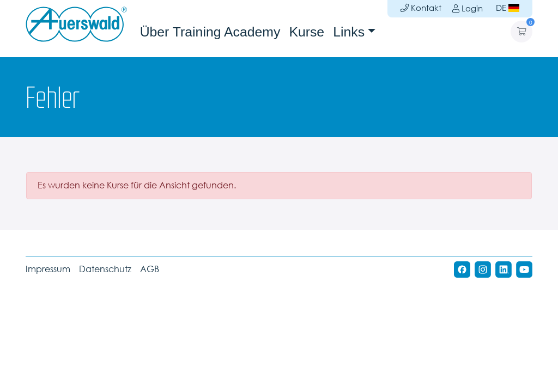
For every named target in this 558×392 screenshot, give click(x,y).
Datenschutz (105, 269)
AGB (150, 269)
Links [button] (349, 32)
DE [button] (508, 8)
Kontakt (421, 8)
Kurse (307, 32)
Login (466, 8)
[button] (521, 32)
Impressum (48, 269)
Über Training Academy (210, 32)
